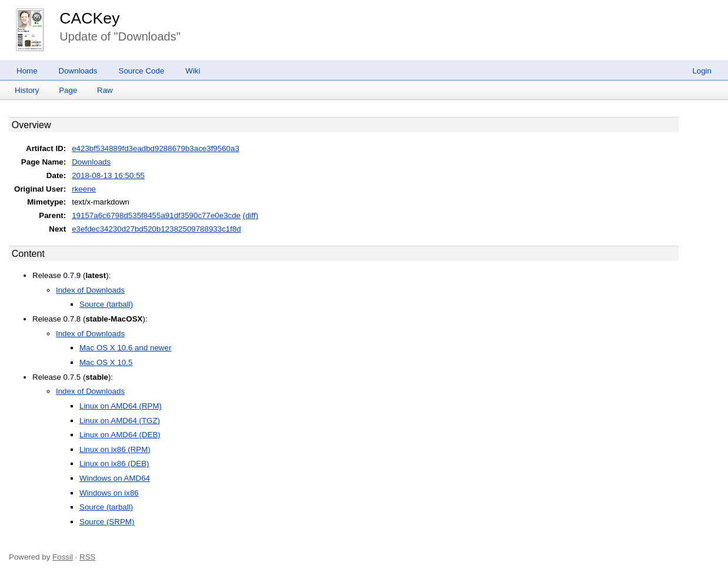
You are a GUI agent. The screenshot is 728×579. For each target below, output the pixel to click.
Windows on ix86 (109, 493)
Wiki (193, 71)
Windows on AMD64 (115, 478)
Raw (105, 90)
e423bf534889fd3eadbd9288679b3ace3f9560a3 (156, 148)
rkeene (84, 189)
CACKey (89, 18)
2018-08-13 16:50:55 (108, 175)
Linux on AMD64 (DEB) (120, 435)
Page (68, 90)
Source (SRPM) (107, 522)
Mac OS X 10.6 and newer (125, 348)
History (27, 90)
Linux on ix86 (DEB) (114, 463)
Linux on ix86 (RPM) (115, 449)
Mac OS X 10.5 (106, 362)
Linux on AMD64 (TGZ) (120, 421)
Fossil (63, 557)
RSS (87, 557)
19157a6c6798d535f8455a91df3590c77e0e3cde (156, 215)
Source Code (142, 71)
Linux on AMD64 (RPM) (121, 406)
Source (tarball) (106, 304)
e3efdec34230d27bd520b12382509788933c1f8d (156, 229)
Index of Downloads (90, 290)
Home (27, 71)
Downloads (78, 71)
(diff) (251, 215)
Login (702, 71)
